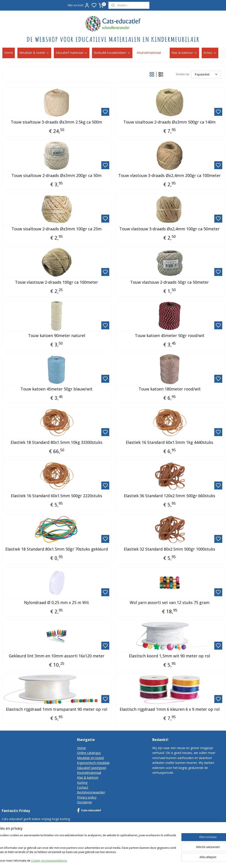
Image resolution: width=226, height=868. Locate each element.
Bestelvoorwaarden (91, 792)
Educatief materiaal (72, 53)
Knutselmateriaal (151, 53)
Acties (210, 53)
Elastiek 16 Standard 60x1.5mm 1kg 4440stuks (169, 442)
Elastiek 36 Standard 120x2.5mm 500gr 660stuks (169, 496)
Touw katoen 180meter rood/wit (170, 389)
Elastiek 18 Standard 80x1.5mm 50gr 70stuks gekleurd (57, 549)
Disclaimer (85, 802)
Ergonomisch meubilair (93, 763)
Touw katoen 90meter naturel (57, 336)
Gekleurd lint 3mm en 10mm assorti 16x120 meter (57, 656)
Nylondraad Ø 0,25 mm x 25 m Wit (56, 602)
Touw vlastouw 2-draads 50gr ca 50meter (169, 282)
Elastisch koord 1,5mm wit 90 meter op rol (169, 656)
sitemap (156, 860)
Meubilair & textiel (34, 53)
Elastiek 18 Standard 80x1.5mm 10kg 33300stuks (56, 442)
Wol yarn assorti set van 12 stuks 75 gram (170, 602)
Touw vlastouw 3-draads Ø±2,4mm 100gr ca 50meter (169, 229)
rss (166, 860)
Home (9, 53)
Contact (83, 787)
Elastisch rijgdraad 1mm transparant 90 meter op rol (57, 709)
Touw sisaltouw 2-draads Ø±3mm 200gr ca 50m (56, 175)
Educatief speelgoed (91, 768)
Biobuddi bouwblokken (112, 53)
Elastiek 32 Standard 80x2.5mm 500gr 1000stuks (169, 549)
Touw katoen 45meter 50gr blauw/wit (56, 389)
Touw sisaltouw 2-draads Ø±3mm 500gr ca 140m (169, 122)
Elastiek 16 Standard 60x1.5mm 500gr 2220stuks (56, 496)
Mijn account (79, 5)
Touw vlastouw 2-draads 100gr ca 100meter (56, 282)
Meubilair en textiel (90, 758)
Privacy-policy (87, 797)
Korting (82, 783)
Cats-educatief (89, 810)
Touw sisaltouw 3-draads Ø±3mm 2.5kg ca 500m (56, 122)
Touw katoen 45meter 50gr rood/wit (170, 336)
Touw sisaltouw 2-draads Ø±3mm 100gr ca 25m (56, 229)
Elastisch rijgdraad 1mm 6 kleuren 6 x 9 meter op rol (170, 709)
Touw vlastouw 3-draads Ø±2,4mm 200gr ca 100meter (169, 175)
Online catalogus (89, 753)
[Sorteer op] (206, 74)
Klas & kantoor (184, 53)
